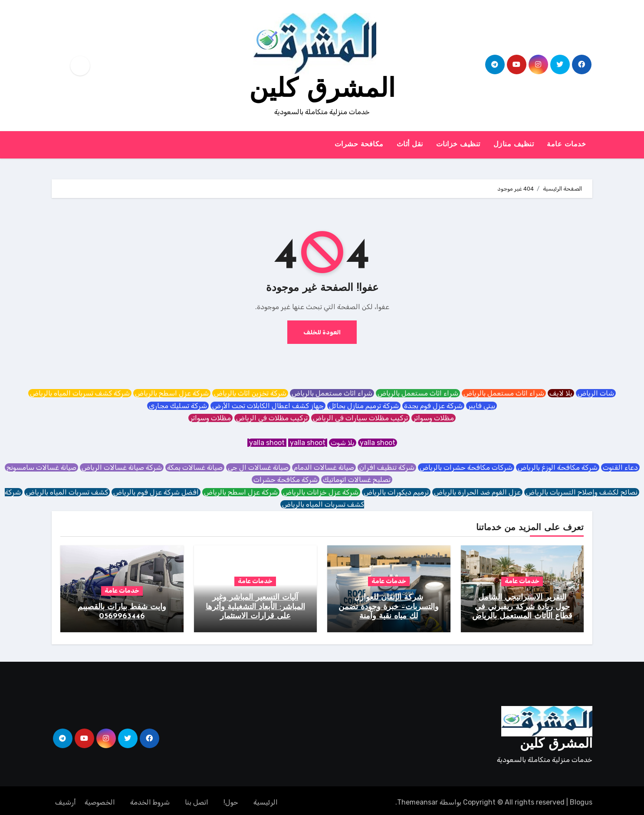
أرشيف (66, 798)
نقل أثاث (410, 145)
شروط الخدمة (150, 798)
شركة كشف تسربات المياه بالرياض (80, 393)
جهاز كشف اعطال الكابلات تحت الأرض (268, 406)
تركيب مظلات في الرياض (272, 418)
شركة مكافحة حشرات (286, 480)
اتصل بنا (197, 798)
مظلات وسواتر (434, 418)
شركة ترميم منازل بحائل (364, 406)
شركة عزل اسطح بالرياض (172, 393)
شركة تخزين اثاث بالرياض (250, 393)
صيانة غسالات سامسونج (41, 467)
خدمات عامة (566, 145)
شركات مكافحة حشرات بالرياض (466, 467)
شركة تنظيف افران (387, 467)
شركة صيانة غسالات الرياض (122, 467)
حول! (231, 798)
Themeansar (417, 798)
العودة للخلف (322, 332)
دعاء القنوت (620, 467)
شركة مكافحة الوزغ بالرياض (558, 467)
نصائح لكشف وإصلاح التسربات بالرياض (582, 492)
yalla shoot (378, 443)
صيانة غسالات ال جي (258, 467)
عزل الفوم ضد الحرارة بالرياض (477, 492)
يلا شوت (343, 443)
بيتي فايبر (481, 406)
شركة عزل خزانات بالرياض (321, 492)
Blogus (581, 798)
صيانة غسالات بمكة (195, 467)
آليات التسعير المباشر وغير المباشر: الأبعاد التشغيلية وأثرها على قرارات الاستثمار (255, 607)
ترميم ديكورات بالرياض (396, 492)
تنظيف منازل (514, 145)
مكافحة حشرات (359, 145)
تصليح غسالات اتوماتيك (357, 480)
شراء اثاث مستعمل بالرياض (504, 393)
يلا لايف (561, 393)
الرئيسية (266, 798)
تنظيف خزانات (458, 145)
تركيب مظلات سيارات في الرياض (360, 418)
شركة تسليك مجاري (178, 406)
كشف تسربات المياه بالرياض (67, 492)
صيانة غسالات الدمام (324, 467)
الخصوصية (100, 798)
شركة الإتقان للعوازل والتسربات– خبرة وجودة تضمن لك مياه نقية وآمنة (389, 607)
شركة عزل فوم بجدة (433, 406)
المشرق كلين (322, 90)
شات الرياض (596, 393)
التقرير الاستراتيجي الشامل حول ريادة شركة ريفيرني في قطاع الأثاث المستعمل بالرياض (522, 607)
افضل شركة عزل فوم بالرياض (156, 492)
